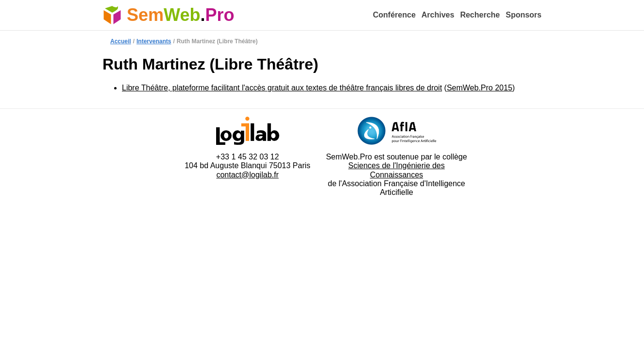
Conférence (394, 15)
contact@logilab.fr (247, 175)
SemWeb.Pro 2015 (480, 88)
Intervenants (154, 41)
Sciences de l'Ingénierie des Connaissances (397, 170)
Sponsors (524, 15)
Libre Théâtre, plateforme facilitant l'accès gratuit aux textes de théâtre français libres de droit (282, 88)
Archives (438, 15)
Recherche (480, 15)
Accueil (121, 41)
